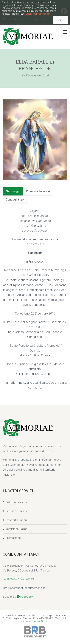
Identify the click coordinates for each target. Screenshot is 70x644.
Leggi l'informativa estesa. (38, 14)
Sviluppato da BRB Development (35, 632)
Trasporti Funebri (16, 520)
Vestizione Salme (16, 529)
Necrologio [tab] (13, 191)
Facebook (25, 597)
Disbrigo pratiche (16, 502)
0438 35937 (10, 579)
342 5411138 (27, 579)
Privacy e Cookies (40, 621)
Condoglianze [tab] (15, 199)
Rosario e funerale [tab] (38, 191)
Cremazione (13, 538)
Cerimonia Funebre (17, 511)
